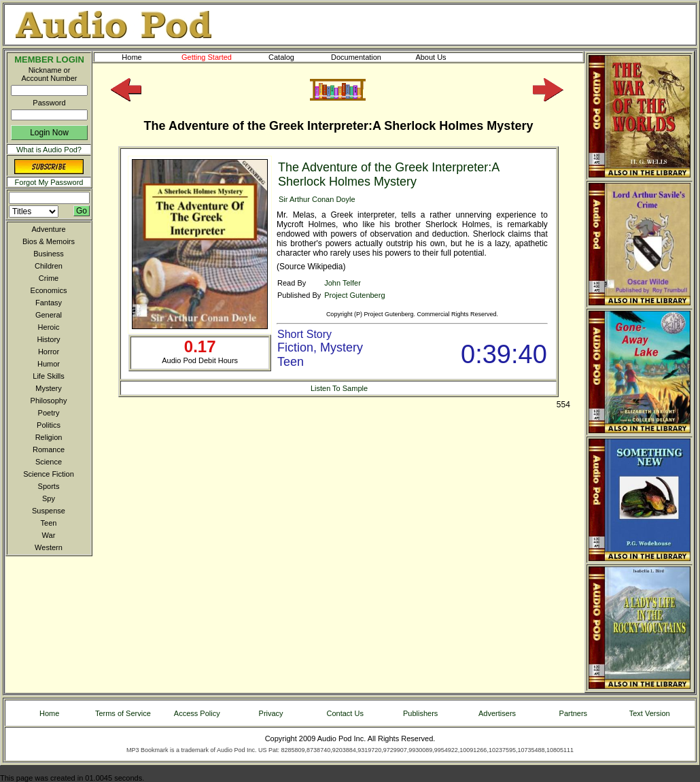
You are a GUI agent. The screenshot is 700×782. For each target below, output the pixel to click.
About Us (442, 57)
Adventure (48, 229)
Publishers (420, 713)
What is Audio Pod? (49, 150)
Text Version (650, 713)
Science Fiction (49, 474)
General (49, 315)
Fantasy (49, 303)
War (49, 535)
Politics (49, 425)
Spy (49, 498)
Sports (49, 486)
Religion (49, 437)
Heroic (49, 327)
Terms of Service (123, 713)
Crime (49, 278)
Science (49, 462)
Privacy (271, 713)
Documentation (362, 57)
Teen (49, 523)
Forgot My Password (49, 182)
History (48, 339)
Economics (49, 290)
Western (49, 547)
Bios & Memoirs (49, 241)
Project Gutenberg (354, 295)
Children (49, 266)
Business (49, 254)
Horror (49, 352)
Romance (49, 449)
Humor (49, 364)
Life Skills (48, 376)
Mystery (49, 388)
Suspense (49, 511)
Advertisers (497, 713)
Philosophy (49, 401)
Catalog (294, 57)
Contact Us (345, 713)
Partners (574, 713)
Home (132, 57)
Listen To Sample (339, 388)
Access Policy (197, 713)
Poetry (49, 413)
